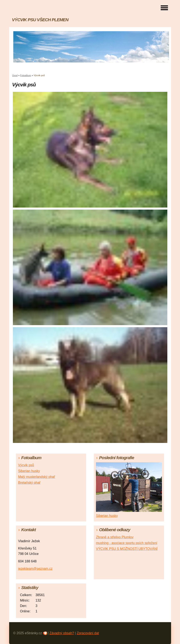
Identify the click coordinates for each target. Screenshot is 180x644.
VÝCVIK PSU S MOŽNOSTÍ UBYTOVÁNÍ (127, 549)
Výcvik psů (26, 465)
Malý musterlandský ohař (37, 477)
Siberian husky (29, 471)
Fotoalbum (26, 75)
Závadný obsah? (62, 633)
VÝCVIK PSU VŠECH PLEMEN (40, 20)
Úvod (15, 75)
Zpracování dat (88, 633)
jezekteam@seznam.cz (35, 569)
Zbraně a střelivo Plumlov (115, 537)
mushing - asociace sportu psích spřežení (127, 543)
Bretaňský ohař (29, 483)
